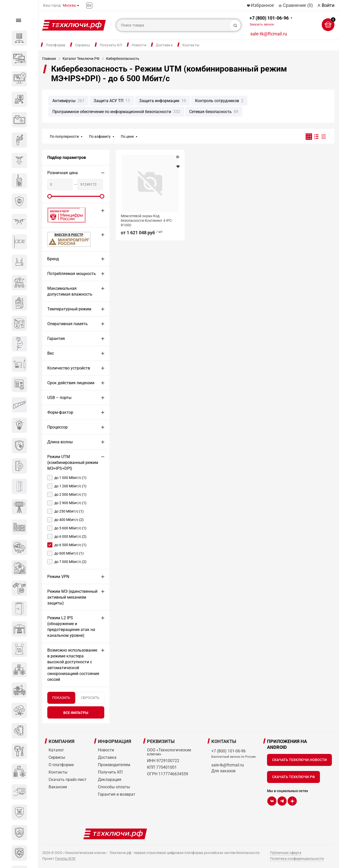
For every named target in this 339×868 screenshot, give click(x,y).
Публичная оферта (286, 853)
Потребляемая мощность (72, 274)
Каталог (56, 750)
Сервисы (83, 45)
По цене (127, 136)
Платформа (56, 45)
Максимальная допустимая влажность (70, 291)
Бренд (53, 259)
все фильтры (76, 713)
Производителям (114, 765)
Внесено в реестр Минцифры (64, 215)
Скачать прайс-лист (68, 780)
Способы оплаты (114, 787)
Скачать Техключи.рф (293, 777)
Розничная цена (63, 173)
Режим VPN (58, 577)
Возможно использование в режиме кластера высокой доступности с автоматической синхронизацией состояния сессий (73, 665)
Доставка (164, 45)
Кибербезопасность (123, 59)
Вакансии (58, 787)
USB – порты (59, 398)
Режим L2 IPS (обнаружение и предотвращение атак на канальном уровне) (71, 627)
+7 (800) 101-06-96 (269, 21)
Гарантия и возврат (117, 794)
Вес (51, 353)
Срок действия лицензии (71, 383)
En (89, 5)
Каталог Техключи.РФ (81, 59)
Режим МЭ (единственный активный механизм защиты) (72, 597)
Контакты (191, 45)
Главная (49, 59)
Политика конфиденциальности (297, 859)
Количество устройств (69, 368)
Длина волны (60, 442)
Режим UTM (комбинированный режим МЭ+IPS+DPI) (73, 463)
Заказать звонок (262, 24)
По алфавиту (100, 136)
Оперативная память (68, 324)
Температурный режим (69, 309)
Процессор (57, 427)
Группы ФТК (65, 859)
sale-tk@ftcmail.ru (269, 34)
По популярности (64, 136)
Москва (69, 5)
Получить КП (111, 45)
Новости (139, 45)
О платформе (61, 765)
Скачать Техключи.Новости (299, 760)
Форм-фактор (60, 412)
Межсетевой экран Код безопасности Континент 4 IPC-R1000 (147, 221)
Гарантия (56, 339)
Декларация (110, 780)
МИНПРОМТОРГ (63, 239)
